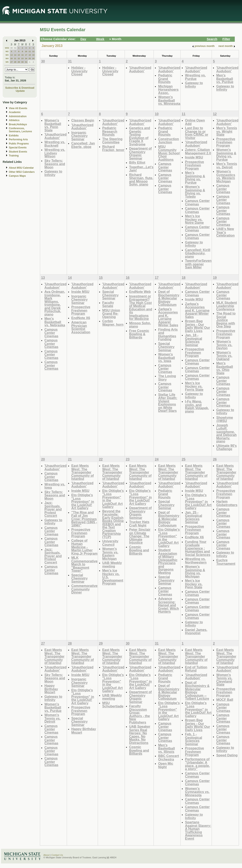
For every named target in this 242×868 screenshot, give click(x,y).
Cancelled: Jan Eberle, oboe (83, 145)
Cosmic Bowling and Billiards (139, 550)
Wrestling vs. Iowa (55, 486)
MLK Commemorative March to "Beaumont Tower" (84, 564)
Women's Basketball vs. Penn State (53, 125)
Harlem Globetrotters (227, 503)
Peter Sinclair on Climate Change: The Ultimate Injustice (140, 536)
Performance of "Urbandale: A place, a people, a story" (197, 764)
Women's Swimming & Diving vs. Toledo (195, 192)
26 (33, 58)
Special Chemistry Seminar (110, 295)
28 (15, 62)
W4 (7, 58)
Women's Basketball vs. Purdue (53, 707)
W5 (7, 62)
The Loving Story (167, 378)
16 (22, 55)
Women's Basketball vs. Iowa (166, 358)
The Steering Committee (112, 141)
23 (22, 58)
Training (14, 156)
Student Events (18, 152)
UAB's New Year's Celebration (225, 232)
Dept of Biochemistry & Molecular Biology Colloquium (169, 298)
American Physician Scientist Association (81, 327)
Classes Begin (83, 120)
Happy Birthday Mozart (51, 689)
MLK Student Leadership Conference (227, 306)
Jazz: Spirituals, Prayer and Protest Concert (53, 509)
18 (30, 55)
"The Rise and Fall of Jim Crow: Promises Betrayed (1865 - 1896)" (84, 519)
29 (19, 62)
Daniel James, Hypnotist (196, 631)
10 (26, 51)
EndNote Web (140, 292)
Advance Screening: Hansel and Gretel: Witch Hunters (168, 605)
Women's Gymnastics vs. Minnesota (197, 792)
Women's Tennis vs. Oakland (224, 356)
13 (11, 55)
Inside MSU (194, 157)
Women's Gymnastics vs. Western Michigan (226, 176)
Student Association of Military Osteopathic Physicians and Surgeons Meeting (168, 561)
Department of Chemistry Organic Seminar (141, 153)
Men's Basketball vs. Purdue (225, 79)
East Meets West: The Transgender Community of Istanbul (83, 472)
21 (15, 58)
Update (20, 91)
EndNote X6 (81, 318)
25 (30, 58)
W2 (7, 51)
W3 (7, 55)
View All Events (18, 108)
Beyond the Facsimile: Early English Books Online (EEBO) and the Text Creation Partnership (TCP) (113, 524)
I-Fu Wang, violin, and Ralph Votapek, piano (197, 406)
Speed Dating (227, 755)
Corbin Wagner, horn (113, 323)
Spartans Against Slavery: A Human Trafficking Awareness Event (198, 830)
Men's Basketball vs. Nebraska (55, 322)
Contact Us (57, 855)
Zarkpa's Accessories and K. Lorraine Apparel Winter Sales (168, 317)
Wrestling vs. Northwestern (196, 561)
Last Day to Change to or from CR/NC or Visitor (197, 133)
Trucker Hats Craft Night (139, 524)
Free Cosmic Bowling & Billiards (139, 334)
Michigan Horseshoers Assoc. (168, 89)
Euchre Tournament (226, 562)
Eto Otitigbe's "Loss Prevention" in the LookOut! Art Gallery (83, 501)
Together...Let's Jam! (141, 169)
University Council (110, 543)
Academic (15, 112)
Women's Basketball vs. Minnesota (169, 100)
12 (33, 51)
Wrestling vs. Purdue (195, 77)
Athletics (14, 120)
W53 (7, 48)
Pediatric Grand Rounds (165, 79)
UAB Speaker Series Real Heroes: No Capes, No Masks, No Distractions (140, 735)
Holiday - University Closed (79, 71)
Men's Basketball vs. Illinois (166, 748)
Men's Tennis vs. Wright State (227, 131)
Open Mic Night (166, 765)
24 (26, 58)
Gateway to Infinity (194, 85)
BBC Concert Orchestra (169, 758)
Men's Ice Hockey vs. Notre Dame (194, 219)
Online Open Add (195, 122)
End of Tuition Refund (196, 669)
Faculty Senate (108, 304)
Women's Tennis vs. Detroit (52, 718)
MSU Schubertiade (113, 705)
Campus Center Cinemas (165, 167)
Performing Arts (18, 139)
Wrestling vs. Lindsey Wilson (55, 153)
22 (19, 58)
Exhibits (14, 136)
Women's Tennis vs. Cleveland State (224, 680)
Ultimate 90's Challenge (226, 447)
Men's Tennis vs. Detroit (227, 165)
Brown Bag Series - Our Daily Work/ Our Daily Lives (197, 326)
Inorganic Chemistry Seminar (79, 136)
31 (15, 48)
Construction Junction (169, 141)
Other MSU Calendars (22, 172)
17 (26, 55)
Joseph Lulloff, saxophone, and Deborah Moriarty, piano (226, 433)
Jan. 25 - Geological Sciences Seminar (194, 517)
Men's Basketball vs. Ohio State (225, 368)
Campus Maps (17, 176)
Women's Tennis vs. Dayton (224, 345)
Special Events (18, 148)
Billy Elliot (137, 162)
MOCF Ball (225, 700)
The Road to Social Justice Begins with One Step (226, 320)
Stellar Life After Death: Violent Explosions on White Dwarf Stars (168, 403)
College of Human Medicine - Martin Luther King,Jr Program (84, 547)
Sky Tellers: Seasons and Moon (55, 164)
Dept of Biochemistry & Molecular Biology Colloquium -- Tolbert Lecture (197, 691)
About (46, 855)
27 (11, 62)
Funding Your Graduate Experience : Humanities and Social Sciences (198, 548)
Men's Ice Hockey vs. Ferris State (194, 386)
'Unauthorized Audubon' (140, 69)
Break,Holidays (18, 124)
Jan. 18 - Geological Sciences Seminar (194, 340)
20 (11, 58)
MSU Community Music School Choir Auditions (169, 153)
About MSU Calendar (21, 168)
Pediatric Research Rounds (110, 131)
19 (33, 55)
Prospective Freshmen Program (194, 165)
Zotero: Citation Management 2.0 (198, 151)
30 (11, 48)
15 (19, 55)
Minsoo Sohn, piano (140, 325)
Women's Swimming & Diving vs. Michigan (195, 571)
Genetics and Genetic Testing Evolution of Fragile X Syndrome (140, 136)
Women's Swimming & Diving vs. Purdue (226, 155)
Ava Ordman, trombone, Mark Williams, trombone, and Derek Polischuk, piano (55, 303)
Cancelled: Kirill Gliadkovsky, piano (198, 253)
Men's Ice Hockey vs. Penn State (194, 584)
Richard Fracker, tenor (113, 148)
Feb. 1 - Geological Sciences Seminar (194, 739)
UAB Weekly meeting (112, 565)
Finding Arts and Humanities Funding (168, 334)
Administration (18, 116)
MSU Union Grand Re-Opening (111, 314)
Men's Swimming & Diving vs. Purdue (195, 178)
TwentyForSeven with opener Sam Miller (198, 264)
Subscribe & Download (20, 88)
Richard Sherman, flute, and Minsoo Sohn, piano (141, 180)
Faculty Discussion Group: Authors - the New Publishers (140, 714)
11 (30, 51)
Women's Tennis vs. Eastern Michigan (110, 554)
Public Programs (19, 144)
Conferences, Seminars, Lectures (20, 130)
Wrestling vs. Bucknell (55, 144)
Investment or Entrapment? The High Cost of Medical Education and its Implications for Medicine (141, 308)
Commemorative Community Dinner (84, 589)
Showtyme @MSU (225, 419)
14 (15, 55)
